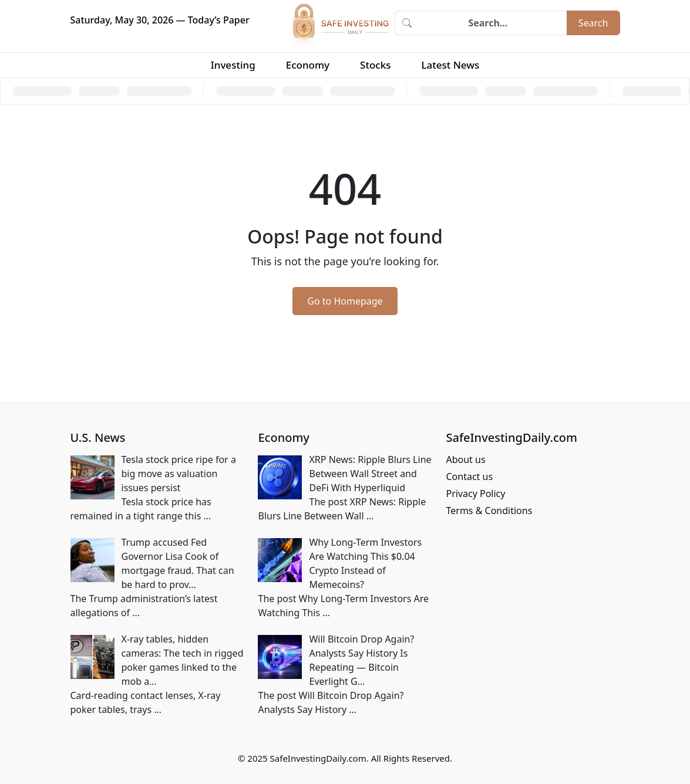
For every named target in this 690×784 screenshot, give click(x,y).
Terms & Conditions (489, 511)
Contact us (469, 477)
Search (593, 23)
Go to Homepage (345, 301)
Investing (233, 65)
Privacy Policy (475, 494)
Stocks (375, 65)
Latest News (450, 65)
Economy (308, 65)
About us (465, 459)
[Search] (493, 23)
